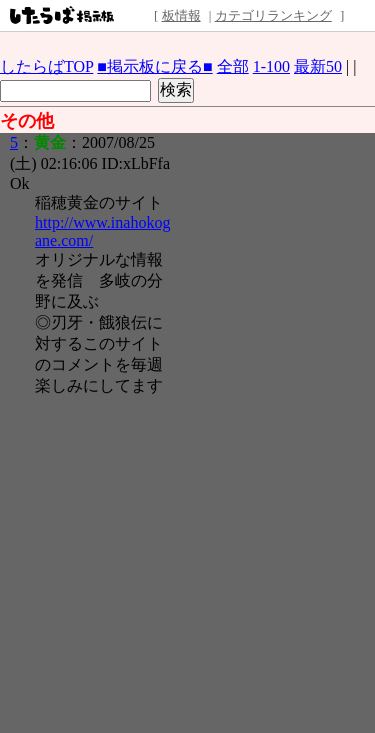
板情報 (181, 15)
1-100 (271, 66)
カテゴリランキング (273, 15)
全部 (233, 66)
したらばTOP (46, 66)
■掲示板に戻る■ (154, 66)
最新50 (318, 66)
